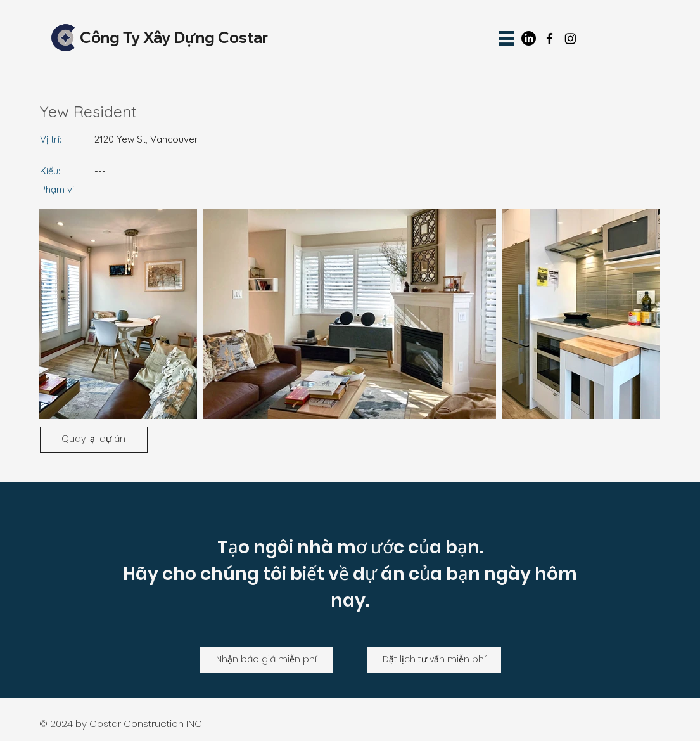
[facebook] (550, 38)
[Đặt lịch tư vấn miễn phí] (434, 660)
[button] (506, 38)
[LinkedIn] (529, 38)
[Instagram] (570, 38)
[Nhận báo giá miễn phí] (266, 660)
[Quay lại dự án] (94, 440)
